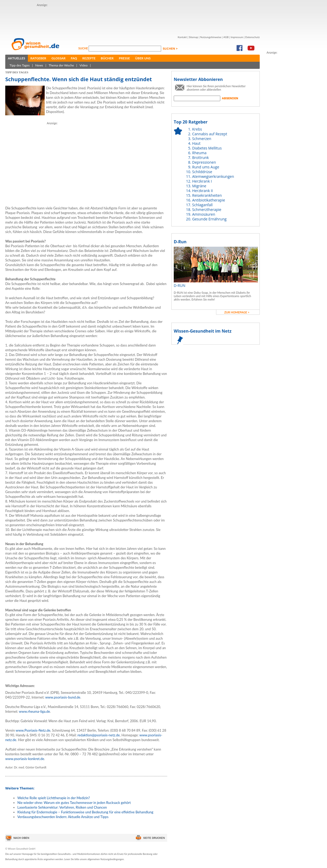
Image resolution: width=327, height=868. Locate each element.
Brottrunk (200, 157)
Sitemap (193, 37)
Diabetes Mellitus (207, 148)
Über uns (143, 58)
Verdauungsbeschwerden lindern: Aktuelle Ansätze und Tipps (63, 817)
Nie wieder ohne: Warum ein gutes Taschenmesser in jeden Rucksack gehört (74, 803)
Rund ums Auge (206, 167)
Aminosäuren (204, 214)
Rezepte (89, 58)
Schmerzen (202, 139)
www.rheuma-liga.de (34, 711)
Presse (124, 58)
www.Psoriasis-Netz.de (33, 730)
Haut (196, 143)
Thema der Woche (61, 65)
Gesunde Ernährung (209, 219)
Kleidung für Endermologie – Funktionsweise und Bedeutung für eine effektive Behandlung (85, 812)
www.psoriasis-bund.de (63, 697)
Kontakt (182, 37)
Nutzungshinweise (211, 37)
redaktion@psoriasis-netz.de (99, 735)
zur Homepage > (237, 312)
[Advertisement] (132, 19)
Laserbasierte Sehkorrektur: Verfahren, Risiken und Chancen (62, 807)
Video (83, 65)
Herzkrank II (203, 191)
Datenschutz (252, 37)
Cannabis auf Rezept (210, 134)
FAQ (74, 58)
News (39, 65)
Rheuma (199, 153)
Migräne (199, 186)
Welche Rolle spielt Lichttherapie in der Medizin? (54, 798)
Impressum (237, 37)
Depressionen (204, 162)
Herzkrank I (202, 181)
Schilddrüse (202, 172)
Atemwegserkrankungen (213, 176)
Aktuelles (17, 58)
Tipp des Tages (20, 65)
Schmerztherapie (207, 210)
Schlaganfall (202, 205)
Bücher (107, 58)
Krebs (197, 129)
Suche (83, 48)
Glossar (58, 58)
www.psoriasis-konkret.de (25, 759)
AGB (226, 37)
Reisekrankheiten (207, 195)
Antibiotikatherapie (209, 200)
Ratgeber (38, 58)
